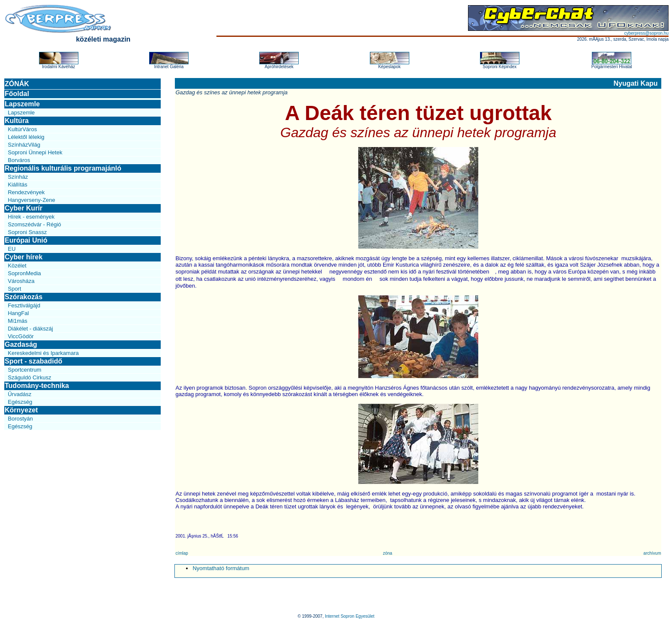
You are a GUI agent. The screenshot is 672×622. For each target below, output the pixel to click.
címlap (181, 553)
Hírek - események (31, 217)
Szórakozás (24, 297)
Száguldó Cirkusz (29, 377)
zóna (387, 553)
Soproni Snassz (27, 232)
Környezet (21, 410)
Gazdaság (21, 344)
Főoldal (17, 94)
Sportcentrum (24, 370)
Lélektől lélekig (26, 137)
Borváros (19, 160)
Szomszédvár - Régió (34, 224)
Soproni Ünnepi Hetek (35, 152)
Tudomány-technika (37, 386)
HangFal (18, 313)
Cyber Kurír (24, 208)
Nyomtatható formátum (221, 568)
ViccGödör (21, 336)
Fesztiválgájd (24, 305)
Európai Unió (26, 240)
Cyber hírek (24, 257)
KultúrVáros (22, 129)
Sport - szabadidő (33, 361)
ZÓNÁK (17, 84)
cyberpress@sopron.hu (646, 33)
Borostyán (20, 419)
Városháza (21, 281)
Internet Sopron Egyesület (350, 616)
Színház (18, 177)
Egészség (20, 402)
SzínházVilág (24, 145)
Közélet (17, 266)
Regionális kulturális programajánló (63, 168)
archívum (652, 553)
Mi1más (18, 321)
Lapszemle (22, 104)
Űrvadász (19, 394)
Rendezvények (26, 192)
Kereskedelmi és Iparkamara (43, 353)
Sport (14, 289)
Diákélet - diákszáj (30, 329)
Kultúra (17, 121)
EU (12, 249)
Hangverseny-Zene (31, 200)
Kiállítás (18, 185)
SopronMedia (24, 273)
